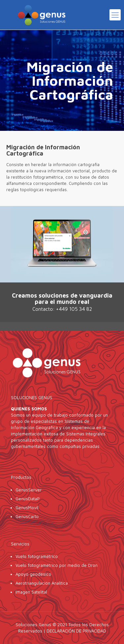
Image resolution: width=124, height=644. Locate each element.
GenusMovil (28, 508)
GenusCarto (27, 516)
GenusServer (29, 490)
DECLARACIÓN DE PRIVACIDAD (76, 631)
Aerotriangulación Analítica (42, 583)
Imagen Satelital (31, 592)
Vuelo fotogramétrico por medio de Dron (57, 565)
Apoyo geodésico (33, 574)
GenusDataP (28, 499)
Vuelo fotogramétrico (37, 556)
